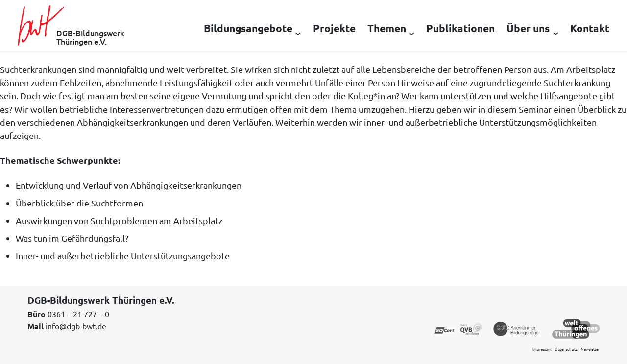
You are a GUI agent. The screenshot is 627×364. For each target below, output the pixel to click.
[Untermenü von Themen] (411, 33)
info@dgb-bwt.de (76, 326)
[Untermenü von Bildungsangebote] (298, 33)
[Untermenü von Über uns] (555, 33)
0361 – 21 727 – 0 (78, 314)
